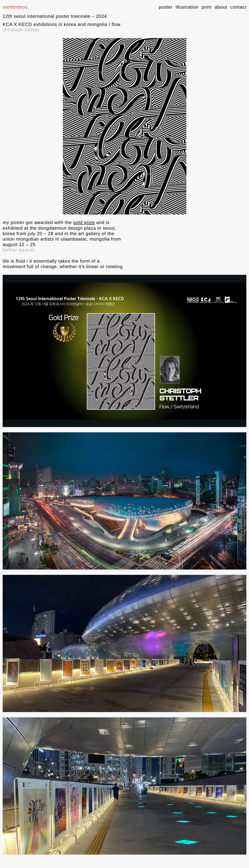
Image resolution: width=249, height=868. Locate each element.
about (221, 7)
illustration (187, 7)
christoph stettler (21, 30)
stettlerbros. (16, 7)
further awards (19, 250)
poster (166, 7)
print (207, 7)
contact (238, 7)
